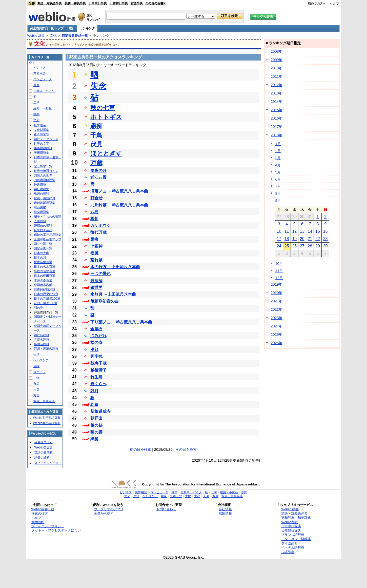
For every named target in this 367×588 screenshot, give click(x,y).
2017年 (276, 127)
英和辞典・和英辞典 (296, 518)
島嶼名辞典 (42, 344)
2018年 (276, 135)
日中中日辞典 (98, 3)
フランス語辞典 (293, 535)
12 (294, 231)
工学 (36, 103)
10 (279, 231)
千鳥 (96, 135)
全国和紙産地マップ (48, 239)
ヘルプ (335, 4)
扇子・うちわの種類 (48, 217)
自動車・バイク (44, 91)
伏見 (96, 144)
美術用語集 (42, 153)
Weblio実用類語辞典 (47, 418)
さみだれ (98, 336)
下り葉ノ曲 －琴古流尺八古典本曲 (121, 322)
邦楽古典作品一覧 (75, 36)
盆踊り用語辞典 (45, 198)
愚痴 (96, 126)
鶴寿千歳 (98, 363)
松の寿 (96, 342)
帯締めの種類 (43, 226)
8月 (278, 193)
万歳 (96, 162)
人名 (36, 389)
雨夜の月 (98, 171)
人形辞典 (40, 221)
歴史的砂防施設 (45, 289)
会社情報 (225, 509)
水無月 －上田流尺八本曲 (113, 294)
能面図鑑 (40, 207)
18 (287, 239)
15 (318, 231)
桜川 (94, 219)
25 (287, 246)
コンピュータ (43, 79)
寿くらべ (98, 384)
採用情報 (225, 513)
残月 (94, 391)
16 (325, 231)
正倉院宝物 (42, 134)
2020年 (276, 293)
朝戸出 (96, 418)
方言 (36, 395)
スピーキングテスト (48, 463)
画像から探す (104, 513)
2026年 (276, 343)
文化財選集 (42, 130)
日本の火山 (42, 253)
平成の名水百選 (45, 271)
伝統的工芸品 (43, 230)
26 (294, 246)
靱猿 (94, 405)
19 (294, 239)
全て (32, 63)
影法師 (96, 281)
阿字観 (96, 356)
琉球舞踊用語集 (45, 203)
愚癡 (94, 239)
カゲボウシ (100, 226)
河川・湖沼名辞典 (46, 349)
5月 (278, 172)
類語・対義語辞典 (50, 3)
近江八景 (98, 177)
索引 (72, 28)
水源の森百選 (43, 280)
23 (325, 239)
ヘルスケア (41, 360)
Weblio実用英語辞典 (47, 423)
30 (325, 246)
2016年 (276, 118)
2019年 (276, 284)
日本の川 (40, 258)
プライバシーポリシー (48, 526)
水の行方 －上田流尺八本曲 (115, 267)
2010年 (276, 68)
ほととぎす (106, 153)
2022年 (276, 309)
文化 (53, 36)
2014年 (276, 102)
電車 (36, 85)
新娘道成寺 (100, 411)
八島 (94, 212)
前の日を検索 (140, 449)
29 (318, 246)
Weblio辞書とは (43, 509)
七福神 (96, 246)
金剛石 (96, 329)
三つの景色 (100, 274)
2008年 (276, 51)
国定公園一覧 (43, 248)
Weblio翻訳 (289, 522)
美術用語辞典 (43, 148)
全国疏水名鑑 (43, 285)
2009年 (276, 60)
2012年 (276, 85)
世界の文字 (42, 144)
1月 (278, 144)
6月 (278, 179)
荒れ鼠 (96, 260)
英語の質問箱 (44, 453)
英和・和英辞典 (75, 3)
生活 (36, 355)
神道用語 (40, 185)
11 (287, 231)
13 (302, 231)
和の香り (40, 308)
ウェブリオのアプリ (109, 509)
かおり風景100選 (46, 303)
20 (302, 239)
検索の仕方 (40, 513)
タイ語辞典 (289, 543)
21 (310, 239)
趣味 (36, 366)
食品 (36, 384)
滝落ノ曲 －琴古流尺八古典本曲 (119, 191)
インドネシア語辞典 (296, 539)
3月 (278, 158)
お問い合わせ (166, 509)
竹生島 (96, 377)
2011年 (276, 76)
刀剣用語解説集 (45, 180)
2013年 (276, 93)
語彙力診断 (42, 458)
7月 (278, 186)
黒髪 (94, 439)
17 (279, 239)
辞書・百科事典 (44, 401)
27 (302, 246)
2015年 (276, 110)
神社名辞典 (42, 335)
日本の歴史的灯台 (46, 294)
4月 (278, 165)
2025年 (276, 335)
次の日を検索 (186, 449)
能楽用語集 (42, 212)
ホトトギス (106, 117)
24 (279, 246)
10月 (279, 264)
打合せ (96, 198)
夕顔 (94, 350)
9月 (278, 201)
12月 (279, 278)
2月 (278, 151)
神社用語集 (42, 189)
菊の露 (96, 432)
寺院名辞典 (42, 340)
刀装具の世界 (43, 175)
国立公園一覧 (43, 244)
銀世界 (96, 288)
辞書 (32, 3)
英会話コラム (44, 442)
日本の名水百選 (45, 267)
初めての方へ (317, 4)
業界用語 (39, 73)
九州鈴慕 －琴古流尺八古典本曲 (119, 205)
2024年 (276, 326)
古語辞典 (137, 3)
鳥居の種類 (42, 194)
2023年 (276, 318)
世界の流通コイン (46, 171)
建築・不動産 (43, 108)
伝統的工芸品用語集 (48, 235)
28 (310, 246)
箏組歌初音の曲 (105, 301)
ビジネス (39, 68)
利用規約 (38, 522)
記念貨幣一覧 (43, 166)
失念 (98, 86)
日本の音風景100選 (47, 299)
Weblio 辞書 (36, 36)
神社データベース (46, 139)
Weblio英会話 (44, 447)
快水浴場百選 (43, 262)
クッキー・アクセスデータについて (56, 533)
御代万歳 (98, 232)
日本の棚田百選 (45, 276)
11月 (279, 271)
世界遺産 (40, 125)
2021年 (276, 301)
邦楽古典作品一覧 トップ (47, 28)
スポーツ (39, 372)
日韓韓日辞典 (119, 3)
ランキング (87, 28)
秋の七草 (103, 108)
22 (318, 239)
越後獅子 (98, 370)
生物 (36, 378)
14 (310, 231)
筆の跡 (96, 425)
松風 (94, 253)
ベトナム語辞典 (293, 548)
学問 (36, 114)
